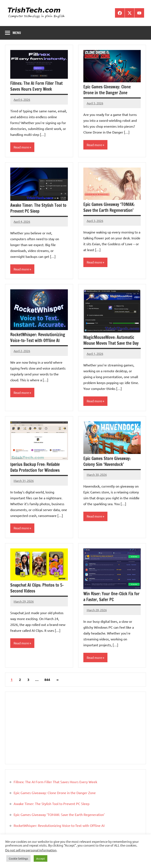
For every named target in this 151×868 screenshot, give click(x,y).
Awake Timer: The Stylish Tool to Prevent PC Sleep (38, 208)
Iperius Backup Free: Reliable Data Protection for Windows (35, 467)
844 (47, 680)
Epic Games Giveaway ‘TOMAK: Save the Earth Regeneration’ (109, 207)
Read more (21, 147)
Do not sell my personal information (31, 850)
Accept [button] (41, 858)
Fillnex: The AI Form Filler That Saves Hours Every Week (36, 86)
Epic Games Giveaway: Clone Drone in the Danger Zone (107, 90)
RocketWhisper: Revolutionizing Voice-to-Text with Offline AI (38, 338)
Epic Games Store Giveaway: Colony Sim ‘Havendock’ (107, 461)
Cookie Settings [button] (18, 858)
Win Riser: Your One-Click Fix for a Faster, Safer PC (111, 597)
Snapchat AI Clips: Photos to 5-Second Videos (37, 588)
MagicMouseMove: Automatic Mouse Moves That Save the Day (111, 340)
